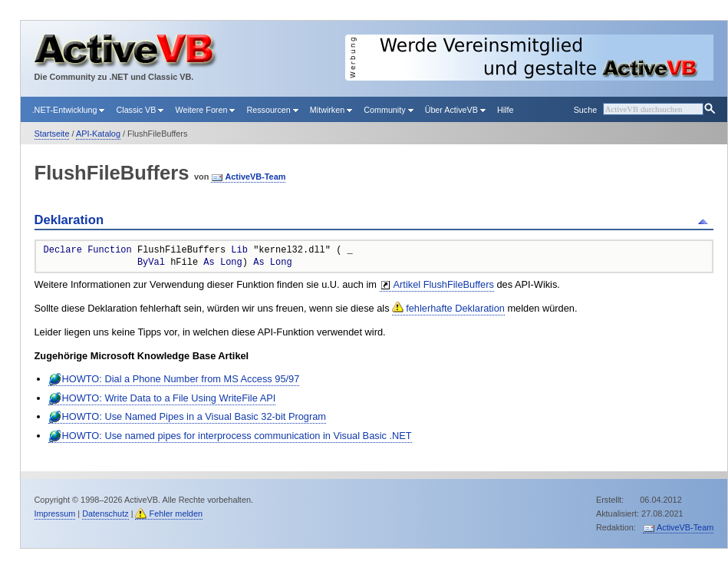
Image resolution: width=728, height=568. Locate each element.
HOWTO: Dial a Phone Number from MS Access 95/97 (181, 379)
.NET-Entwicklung (69, 110)
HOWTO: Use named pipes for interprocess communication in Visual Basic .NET (237, 436)
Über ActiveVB (455, 110)
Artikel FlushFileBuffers (444, 284)
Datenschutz (105, 514)
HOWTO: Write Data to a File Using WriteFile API (169, 398)
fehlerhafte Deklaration (455, 308)
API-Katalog (98, 134)
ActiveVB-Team (255, 177)
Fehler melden (176, 514)
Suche (585, 110)
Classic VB (140, 110)
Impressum (55, 514)
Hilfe (506, 110)
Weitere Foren (205, 110)
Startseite (52, 134)
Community (388, 110)
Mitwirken (331, 110)
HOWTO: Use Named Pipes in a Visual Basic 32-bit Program (194, 416)
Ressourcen (272, 110)
